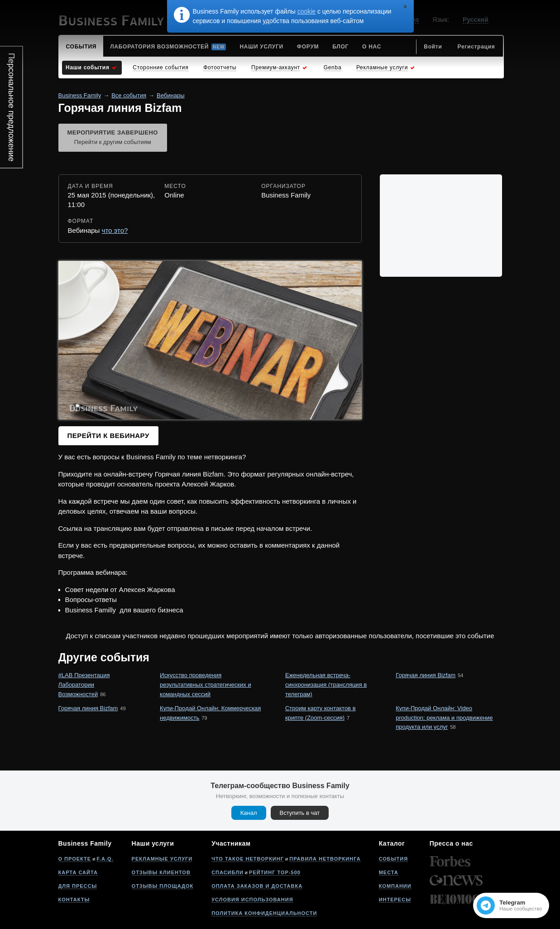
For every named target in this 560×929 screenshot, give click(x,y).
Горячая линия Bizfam (426, 675)
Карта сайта (78, 872)
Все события (129, 95)
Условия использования (252, 900)
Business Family (80, 95)
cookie (306, 11)
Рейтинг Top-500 (275, 872)
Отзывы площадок (163, 886)
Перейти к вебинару (108, 436)
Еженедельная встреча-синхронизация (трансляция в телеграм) (326, 685)
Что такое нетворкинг (248, 859)
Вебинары (170, 95)
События (393, 859)
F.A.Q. (105, 859)
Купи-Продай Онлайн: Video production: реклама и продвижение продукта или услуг (444, 718)
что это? (115, 230)
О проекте (75, 859)
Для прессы (78, 886)
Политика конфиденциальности (264, 913)
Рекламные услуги (162, 859)
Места (389, 872)
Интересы (395, 900)
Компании (395, 886)
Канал (249, 813)
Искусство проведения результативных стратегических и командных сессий (206, 685)
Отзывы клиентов (161, 872)
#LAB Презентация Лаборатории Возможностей (84, 685)
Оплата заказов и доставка (257, 886)
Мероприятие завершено (113, 138)
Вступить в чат (300, 813)
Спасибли (227, 872)
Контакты (74, 900)
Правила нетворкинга (325, 859)
